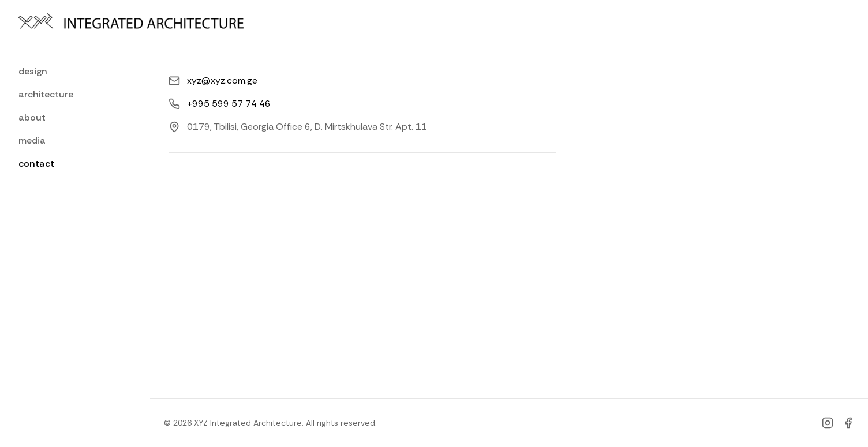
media (32, 140)
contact (36, 164)
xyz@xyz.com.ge (222, 80)
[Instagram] (828, 423)
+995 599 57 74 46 (229, 104)
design (33, 71)
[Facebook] (848, 423)
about (32, 117)
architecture (46, 94)
